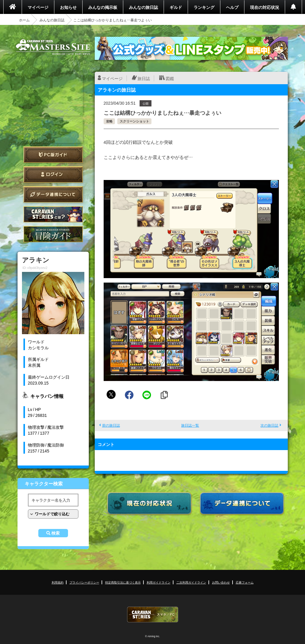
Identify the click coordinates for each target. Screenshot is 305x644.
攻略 (109, 121)
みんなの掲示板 (103, 7)
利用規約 (58, 582)
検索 (56, 533)
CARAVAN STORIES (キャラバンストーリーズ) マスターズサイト (53, 47)
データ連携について (53, 194)
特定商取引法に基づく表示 (123, 582)
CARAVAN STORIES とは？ (53, 214)
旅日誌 (144, 78)
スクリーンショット (134, 121)
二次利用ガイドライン (191, 582)
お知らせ (68, 7)
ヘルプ (232, 7)
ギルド (176, 7)
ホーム (24, 20)
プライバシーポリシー (84, 582)
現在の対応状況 (265, 7)
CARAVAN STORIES (153, 614)
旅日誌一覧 (190, 425)
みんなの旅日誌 (143, 7)
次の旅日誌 (269, 425)
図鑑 (170, 78)
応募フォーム (245, 582)
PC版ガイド (53, 155)
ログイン (53, 174)
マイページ (38, 7)
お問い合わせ (221, 582)
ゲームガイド (53, 234)
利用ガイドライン (159, 582)
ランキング (204, 7)
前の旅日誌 (111, 425)
